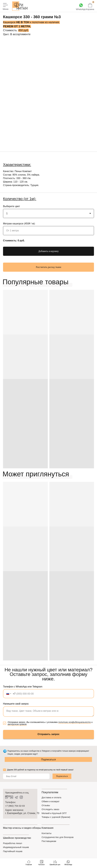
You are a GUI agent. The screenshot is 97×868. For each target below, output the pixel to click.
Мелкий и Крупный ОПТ (54, 813)
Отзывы (46, 805)
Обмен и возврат (51, 801)
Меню (6, 9)
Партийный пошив (13, 851)
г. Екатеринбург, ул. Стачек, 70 (22, 813)
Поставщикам (49, 841)
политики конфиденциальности (75, 722)
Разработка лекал (13, 843)
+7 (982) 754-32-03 (15, 806)
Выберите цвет (12, 206)
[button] (48, 267)
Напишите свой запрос (16, 704)
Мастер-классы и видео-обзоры (22, 828)
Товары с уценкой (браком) (56, 817)
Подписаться (49, 760)
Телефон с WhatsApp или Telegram (23, 687)
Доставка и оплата (51, 797)
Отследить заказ (50, 809)
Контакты (47, 833)
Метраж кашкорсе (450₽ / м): (19, 224)
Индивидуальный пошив (16, 847)
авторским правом (17, 724)
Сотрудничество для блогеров (58, 837)
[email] (26, 776)
